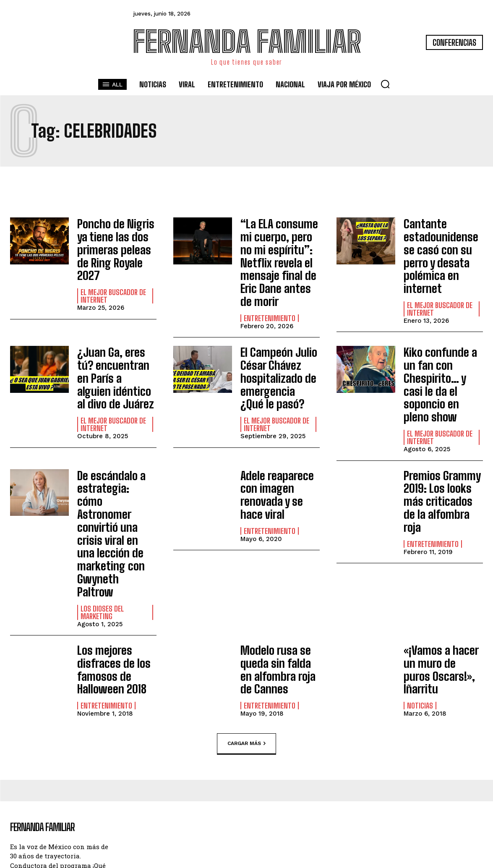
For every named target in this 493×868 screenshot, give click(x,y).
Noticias (420, 589)
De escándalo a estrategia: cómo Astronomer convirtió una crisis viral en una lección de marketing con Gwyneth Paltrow (115, 461)
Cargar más (246, 638)
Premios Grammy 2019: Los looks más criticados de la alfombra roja (443, 444)
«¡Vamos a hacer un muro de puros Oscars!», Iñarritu (442, 562)
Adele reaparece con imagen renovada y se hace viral (279, 444)
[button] (385, 84)
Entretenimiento (270, 294)
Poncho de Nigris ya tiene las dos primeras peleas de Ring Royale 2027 (116, 239)
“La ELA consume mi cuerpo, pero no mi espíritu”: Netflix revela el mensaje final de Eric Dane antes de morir (280, 250)
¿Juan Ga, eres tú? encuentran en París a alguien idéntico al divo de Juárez (114, 349)
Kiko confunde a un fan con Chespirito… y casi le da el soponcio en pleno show (442, 349)
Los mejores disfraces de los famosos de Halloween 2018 (109, 568)
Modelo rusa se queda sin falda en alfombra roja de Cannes (277, 568)
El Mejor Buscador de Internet (113, 276)
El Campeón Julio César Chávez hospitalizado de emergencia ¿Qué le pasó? (279, 349)
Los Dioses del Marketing (102, 514)
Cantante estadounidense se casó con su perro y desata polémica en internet (443, 245)
